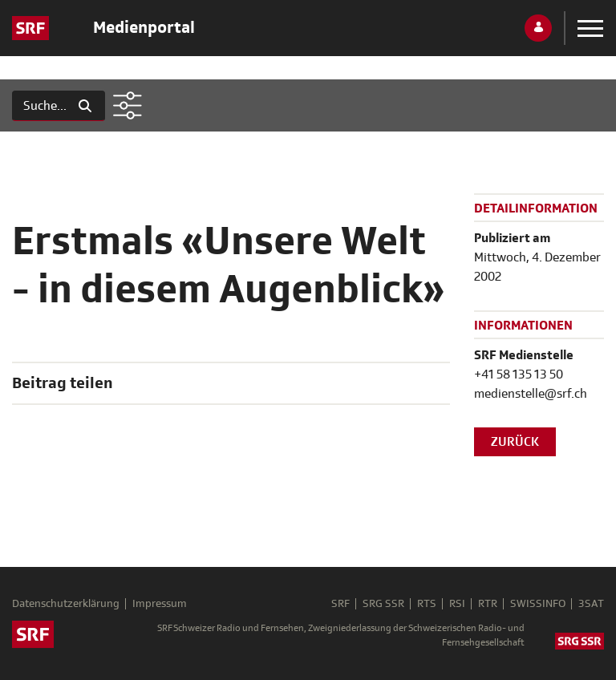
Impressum (160, 604)
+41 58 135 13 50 (519, 374)
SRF (340, 604)
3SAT (591, 604)
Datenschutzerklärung (66, 604)
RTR (488, 604)
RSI (457, 604)
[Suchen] (39, 106)
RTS (427, 604)
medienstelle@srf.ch (531, 394)
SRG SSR (383, 604)
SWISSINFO (538, 604)
